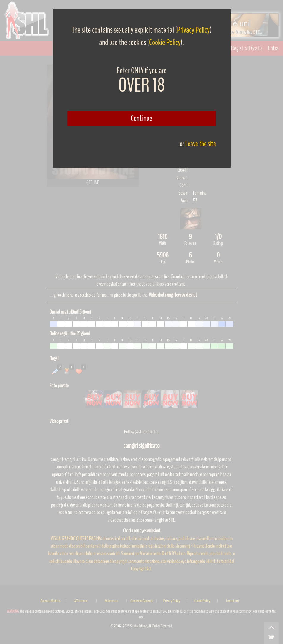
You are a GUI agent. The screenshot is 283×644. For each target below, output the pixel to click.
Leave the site (201, 144)
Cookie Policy (165, 42)
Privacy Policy (193, 30)
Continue (141, 118)
